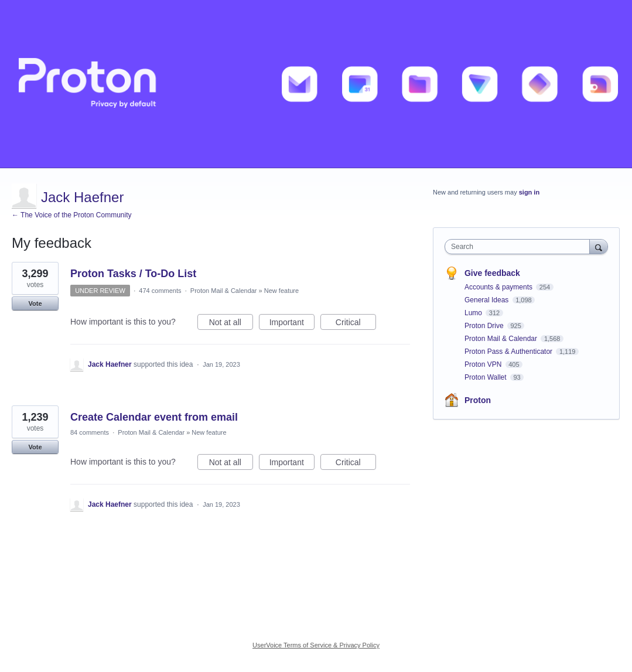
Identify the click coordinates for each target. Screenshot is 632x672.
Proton (478, 400)
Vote (35, 303)
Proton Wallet (486, 377)
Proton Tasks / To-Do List (133, 274)
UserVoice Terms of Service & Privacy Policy (316, 645)
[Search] (599, 246)
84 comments (90, 432)
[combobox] (520, 247)
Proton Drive (485, 326)
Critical (356, 324)
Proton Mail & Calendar (224, 291)
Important (292, 324)
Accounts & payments (499, 287)
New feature (281, 291)
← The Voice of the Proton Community (72, 215)
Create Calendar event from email (154, 417)
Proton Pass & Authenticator (509, 352)
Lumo (474, 313)
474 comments (160, 291)
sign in (529, 192)
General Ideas (488, 300)
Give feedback (492, 273)
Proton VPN (484, 364)
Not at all (231, 324)
